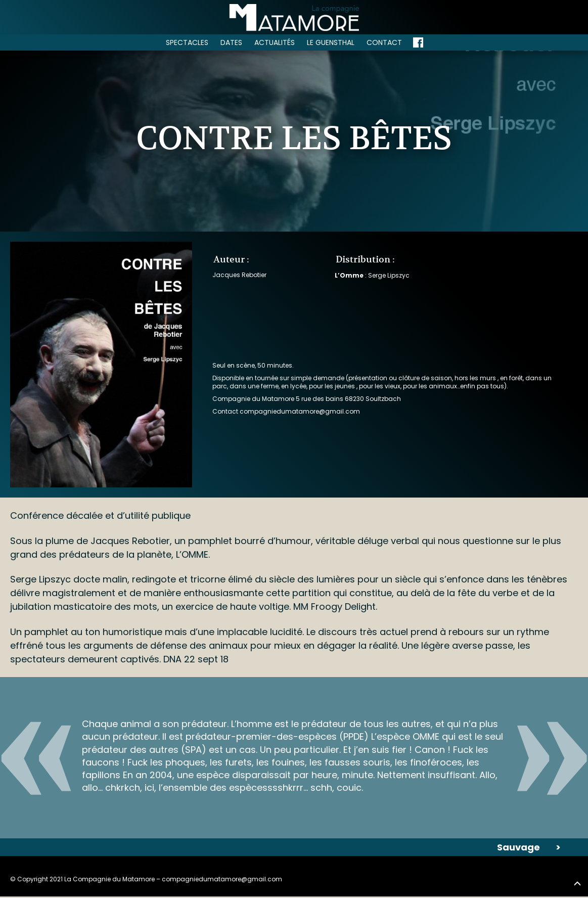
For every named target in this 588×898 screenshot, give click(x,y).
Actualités (275, 42)
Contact (384, 42)
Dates (231, 42)
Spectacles (187, 42)
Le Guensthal (331, 42)
